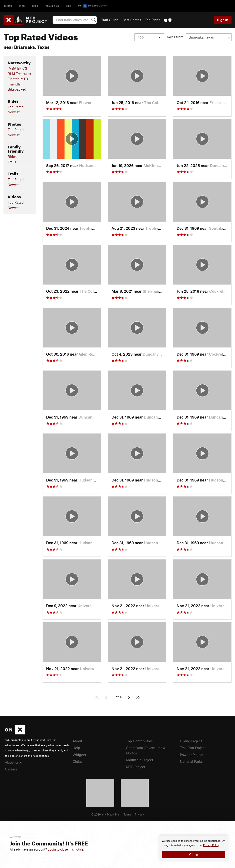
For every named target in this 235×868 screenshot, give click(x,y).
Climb (8, 6)
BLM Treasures (19, 74)
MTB (22, 6)
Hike (35, 6)
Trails (12, 162)
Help (76, 748)
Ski (69, 6)
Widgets (79, 755)
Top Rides (153, 20)
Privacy (139, 814)
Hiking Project (191, 741)
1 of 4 (117, 697)
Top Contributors (139, 741)
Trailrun (52, 6)
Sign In (223, 20)
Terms (127, 814)
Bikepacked (17, 89)
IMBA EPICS (17, 68)
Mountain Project (140, 760)
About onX (13, 762)
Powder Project (192, 755)
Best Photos (132, 20)
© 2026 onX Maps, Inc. (105, 814)
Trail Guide (110, 20)
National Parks (191, 761)
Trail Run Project (193, 748)
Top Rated (16, 107)
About (77, 741)
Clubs (77, 761)
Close (194, 855)
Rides (12, 157)
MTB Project (136, 767)
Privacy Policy (211, 845)
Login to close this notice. (66, 849)
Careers (11, 769)
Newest (14, 112)
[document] (194, 848)
